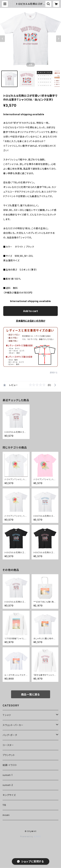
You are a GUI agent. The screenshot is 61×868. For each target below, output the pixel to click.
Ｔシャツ (7, 715)
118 (4, 805)
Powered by (31, 836)
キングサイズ (9, 795)
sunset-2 (8, 785)
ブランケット (9, 755)
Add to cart (30, 311)
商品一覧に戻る (31, 694)
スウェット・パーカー (13, 725)
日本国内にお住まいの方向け (31, 321)
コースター (8, 745)
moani (6, 815)
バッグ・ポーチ (10, 735)
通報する (54, 373)
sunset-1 (7, 775)
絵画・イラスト (10, 765)
